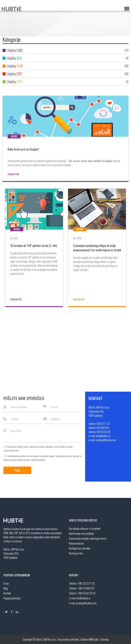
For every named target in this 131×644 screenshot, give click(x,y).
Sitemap (105, 639)
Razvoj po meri (76, 553)
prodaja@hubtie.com (86, 603)
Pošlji (17, 470)
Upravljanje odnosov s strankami (85, 529)
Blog (6, 588)
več (17, 450)
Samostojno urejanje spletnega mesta (88, 538)
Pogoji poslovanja (12, 598)
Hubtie (65, 50)
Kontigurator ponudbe (80, 548)
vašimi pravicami (10, 460)
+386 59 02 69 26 (86, 593)
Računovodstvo (76, 543)
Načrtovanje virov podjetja (81, 533)
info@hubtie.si (83, 598)
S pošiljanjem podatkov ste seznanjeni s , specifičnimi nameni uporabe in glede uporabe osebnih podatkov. (42, 458)
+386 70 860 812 (86, 588)
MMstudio (94, 639)
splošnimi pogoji (48, 456)
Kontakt (7, 593)
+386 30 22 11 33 (86, 583)
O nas (6, 583)
